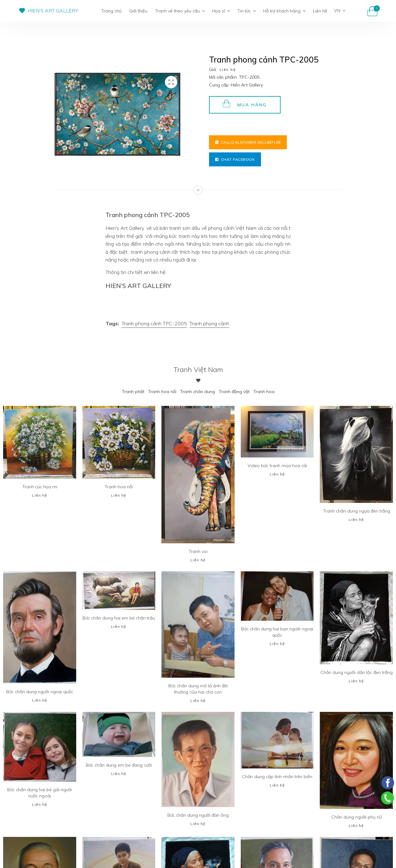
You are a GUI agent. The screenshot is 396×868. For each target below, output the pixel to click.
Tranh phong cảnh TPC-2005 (154, 323)
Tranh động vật (234, 392)
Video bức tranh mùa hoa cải (277, 466)
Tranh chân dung (198, 392)
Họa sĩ (221, 11)
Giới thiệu (138, 11)
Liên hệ (320, 11)
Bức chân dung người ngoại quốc (40, 692)
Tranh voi (198, 551)
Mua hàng (245, 104)
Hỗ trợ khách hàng (284, 11)
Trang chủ (111, 11)
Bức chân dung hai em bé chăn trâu (119, 618)
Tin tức (247, 11)
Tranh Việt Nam (198, 369)
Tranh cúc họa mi (40, 487)
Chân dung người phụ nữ (356, 817)
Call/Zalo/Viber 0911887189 (248, 142)
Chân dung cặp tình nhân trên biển (277, 777)
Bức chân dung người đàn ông (198, 815)
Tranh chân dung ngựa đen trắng (356, 511)
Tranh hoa (264, 392)
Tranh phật (133, 392)
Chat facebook (235, 159)
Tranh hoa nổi (162, 392)
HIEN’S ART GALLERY (53, 11)
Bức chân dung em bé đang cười (119, 765)
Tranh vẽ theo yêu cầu (180, 11)
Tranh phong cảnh (209, 323)
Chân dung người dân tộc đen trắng (356, 672)
